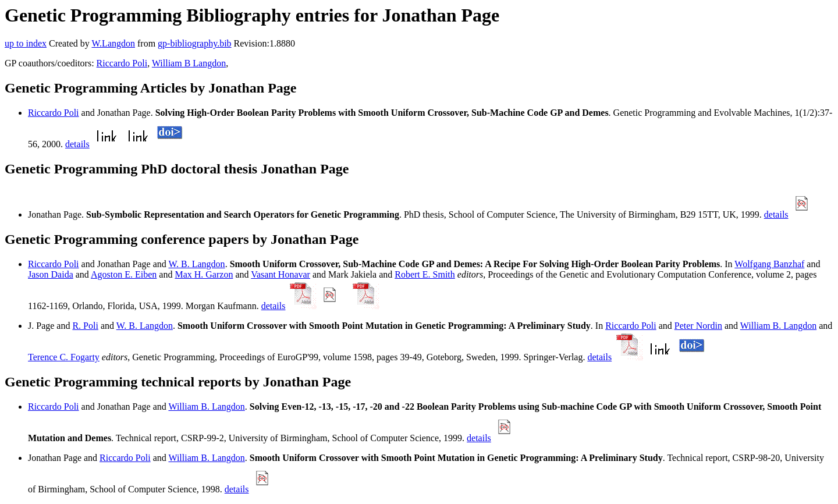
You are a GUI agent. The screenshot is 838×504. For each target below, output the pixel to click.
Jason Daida (51, 274)
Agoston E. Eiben (124, 274)
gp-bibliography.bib (195, 43)
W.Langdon (113, 43)
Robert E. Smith (425, 274)
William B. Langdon (778, 326)
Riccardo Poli (122, 63)
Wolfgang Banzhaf (769, 264)
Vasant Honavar (280, 274)
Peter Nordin (698, 326)
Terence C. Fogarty (64, 357)
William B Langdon (189, 63)
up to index (26, 43)
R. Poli (85, 326)
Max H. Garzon (204, 274)
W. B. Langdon (196, 264)
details (77, 144)
